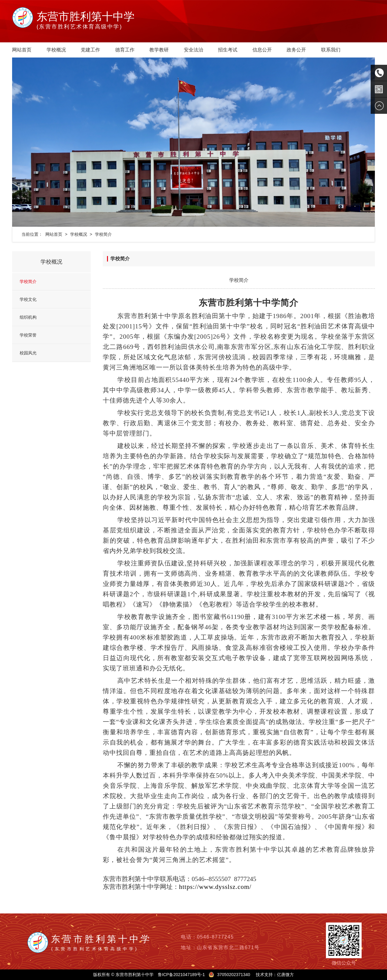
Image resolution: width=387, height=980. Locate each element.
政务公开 (296, 50)
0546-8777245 (215, 937)
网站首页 (22, 50)
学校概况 (56, 50)
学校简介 (103, 234)
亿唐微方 (285, 975)
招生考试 (228, 50)
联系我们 (331, 50)
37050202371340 (234, 975)
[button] (39, 142)
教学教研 (159, 50)
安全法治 (193, 50)
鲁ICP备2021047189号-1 (181, 975)
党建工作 (90, 50)
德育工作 (125, 50)
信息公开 (262, 50)
